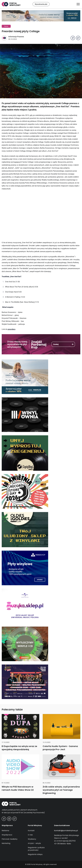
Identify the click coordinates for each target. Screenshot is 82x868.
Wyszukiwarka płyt (41, 4)
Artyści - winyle (34, 843)
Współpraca (7, 835)
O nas (30, 835)
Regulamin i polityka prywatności (36, 849)
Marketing (6, 843)
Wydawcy (32, 839)
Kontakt (31, 831)
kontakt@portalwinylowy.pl (66, 831)
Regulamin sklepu (35, 854)
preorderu (12, 329)
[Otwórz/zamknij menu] (78, 4)
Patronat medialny (10, 839)
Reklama (5, 831)
